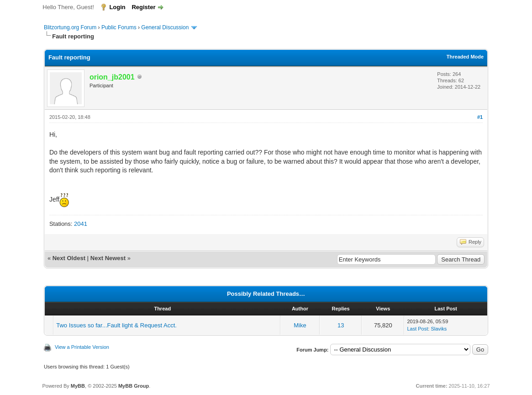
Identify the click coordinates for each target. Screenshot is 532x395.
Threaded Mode (465, 57)
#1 (480, 117)
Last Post (417, 329)
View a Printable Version (82, 347)
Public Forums (119, 27)
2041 (81, 224)
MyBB (78, 386)
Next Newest (108, 258)
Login (117, 7)
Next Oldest (69, 258)
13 (341, 325)
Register (143, 7)
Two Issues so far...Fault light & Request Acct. (116, 325)
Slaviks (439, 329)
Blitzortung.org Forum (70, 27)
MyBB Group (134, 386)
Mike (300, 325)
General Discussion (165, 27)
